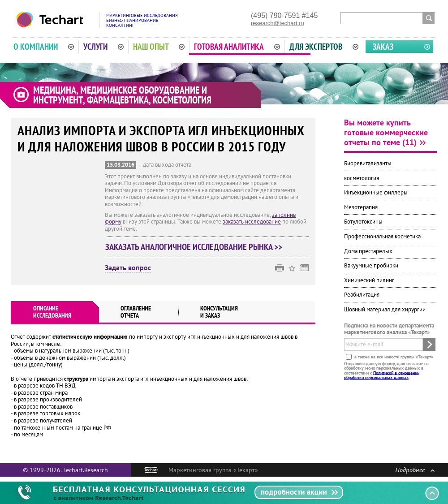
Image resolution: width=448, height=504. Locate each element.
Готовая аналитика (237, 47)
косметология (362, 178)
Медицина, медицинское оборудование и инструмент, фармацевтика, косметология (122, 95)
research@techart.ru (278, 23)
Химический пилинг (369, 280)
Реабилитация (362, 295)
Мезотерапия (361, 207)
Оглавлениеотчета (136, 312)
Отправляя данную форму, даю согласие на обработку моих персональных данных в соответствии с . (386, 370)
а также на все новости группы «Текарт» (393, 356)
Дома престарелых (368, 251)
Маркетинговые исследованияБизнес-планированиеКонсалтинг (142, 20)
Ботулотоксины (363, 222)
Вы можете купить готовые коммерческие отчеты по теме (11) (386, 132)
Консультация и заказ (219, 312)
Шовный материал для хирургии (385, 309)
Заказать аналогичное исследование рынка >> (194, 247)
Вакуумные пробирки (371, 265)
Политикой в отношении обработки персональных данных (382, 375)
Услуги (103, 47)
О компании (44, 47)
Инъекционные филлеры (376, 192)
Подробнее (415, 470)
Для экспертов (324, 47)
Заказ (383, 47)
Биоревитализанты (368, 163)
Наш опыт (159, 47)
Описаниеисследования (52, 312)
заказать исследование (252, 222)
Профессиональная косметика (382, 236)
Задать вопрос (128, 268)
